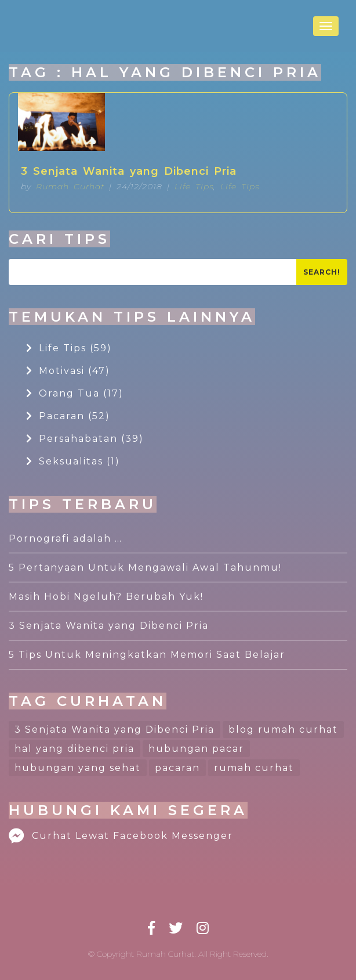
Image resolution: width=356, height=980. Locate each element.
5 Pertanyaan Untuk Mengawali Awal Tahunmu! (145, 568)
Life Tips (194, 186)
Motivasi (68, 371)
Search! (322, 272)
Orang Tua (75, 393)
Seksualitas (73, 461)
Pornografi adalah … (66, 538)
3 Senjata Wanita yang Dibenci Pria (129, 171)
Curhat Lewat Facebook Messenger (121, 836)
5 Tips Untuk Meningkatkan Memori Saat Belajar (147, 655)
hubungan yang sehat (78, 768)
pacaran (177, 768)
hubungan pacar (196, 749)
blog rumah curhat (283, 729)
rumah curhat (254, 768)
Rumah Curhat (70, 186)
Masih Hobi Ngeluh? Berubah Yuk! (106, 597)
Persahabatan (85, 439)
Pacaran (68, 416)
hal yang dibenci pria (75, 749)
